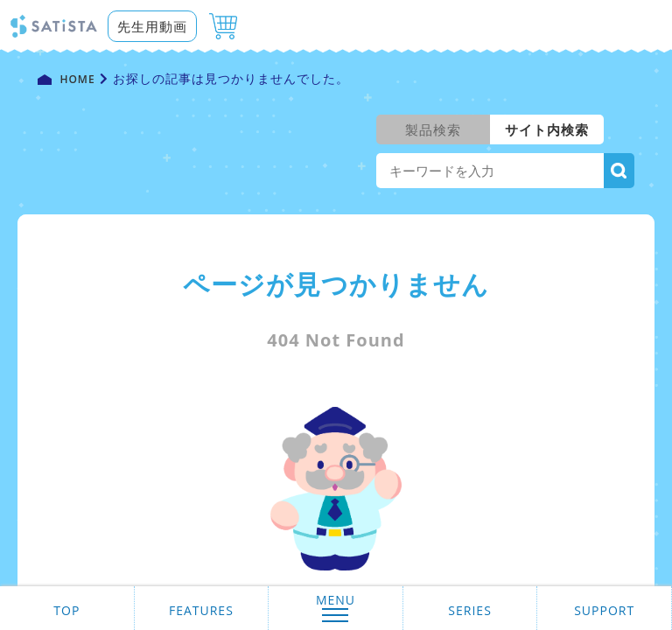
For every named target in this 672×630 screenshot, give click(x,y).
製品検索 (433, 129)
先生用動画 (152, 26)
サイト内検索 (547, 129)
